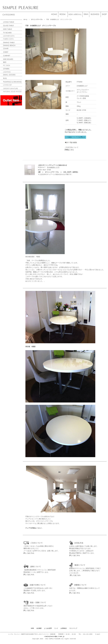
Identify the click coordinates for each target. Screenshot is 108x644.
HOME (32, 630)
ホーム (25, 20)
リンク (56, 630)
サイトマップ (73, 630)
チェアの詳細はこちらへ (34, 530)
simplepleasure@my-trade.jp (54, 638)
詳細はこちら (69, 151)
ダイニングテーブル (37, 20)
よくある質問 (48, 630)
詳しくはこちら (29, 555)
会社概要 (39, 630)
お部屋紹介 (64, 630)
